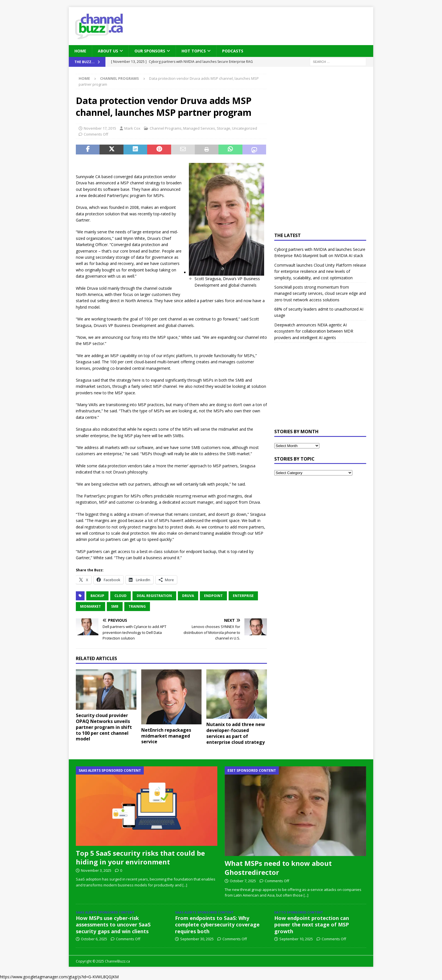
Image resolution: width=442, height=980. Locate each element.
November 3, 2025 (96, 870)
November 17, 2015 (100, 128)
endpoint (213, 596)
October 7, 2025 (243, 881)
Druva (188, 596)
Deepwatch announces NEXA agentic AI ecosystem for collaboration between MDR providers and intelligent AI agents (314, 331)
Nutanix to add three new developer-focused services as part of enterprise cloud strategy (236, 733)
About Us (108, 51)
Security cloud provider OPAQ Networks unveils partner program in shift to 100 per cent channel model (104, 727)
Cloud (121, 596)
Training (137, 606)
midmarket (90, 606)
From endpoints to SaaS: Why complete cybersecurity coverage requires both (217, 925)
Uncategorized (245, 128)
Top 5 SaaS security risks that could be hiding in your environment (140, 857)
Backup (97, 596)
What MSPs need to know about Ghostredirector (278, 868)
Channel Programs (166, 128)
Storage (224, 128)
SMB (115, 606)
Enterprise (243, 596)
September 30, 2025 (197, 939)
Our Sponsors (150, 51)
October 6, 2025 (94, 939)
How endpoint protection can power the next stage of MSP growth (312, 925)
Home (80, 51)
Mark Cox (132, 128)
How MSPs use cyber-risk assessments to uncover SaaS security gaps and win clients (113, 925)
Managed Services (199, 128)
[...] (185, 885)
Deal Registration (154, 596)
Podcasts (233, 51)
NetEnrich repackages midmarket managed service (166, 736)
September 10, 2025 (296, 939)
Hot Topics (194, 51)
